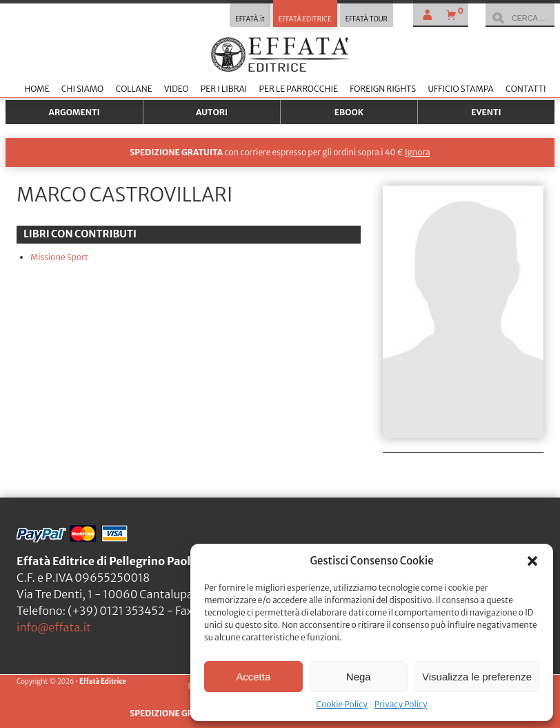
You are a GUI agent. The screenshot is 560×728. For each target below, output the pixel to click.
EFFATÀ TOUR (367, 19)
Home (37, 89)
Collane (133, 89)
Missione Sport (59, 257)
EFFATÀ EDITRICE (305, 19)
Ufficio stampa (460, 89)
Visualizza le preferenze (477, 677)
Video (177, 89)
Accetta (253, 677)
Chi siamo (82, 89)
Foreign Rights (383, 89)
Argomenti (74, 112)
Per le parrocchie (299, 89)
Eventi (486, 112)
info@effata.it (54, 627)
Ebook (349, 112)
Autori (212, 112)
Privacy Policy (401, 704)
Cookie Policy (341, 704)
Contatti (526, 89)
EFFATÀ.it (250, 19)
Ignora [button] (418, 152)
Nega (359, 677)
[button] (532, 561)
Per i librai (224, 89)
